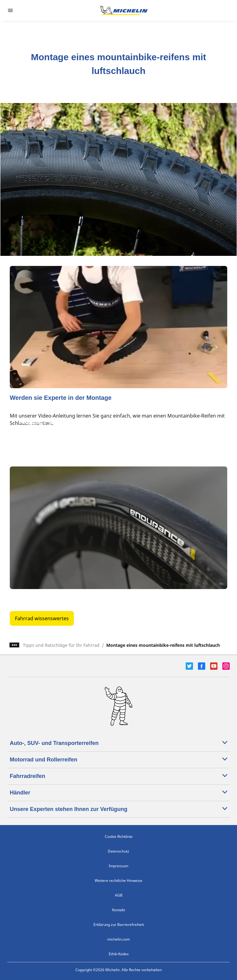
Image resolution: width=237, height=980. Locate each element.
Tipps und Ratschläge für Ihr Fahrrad (61, 645)
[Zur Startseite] (124, 10)
